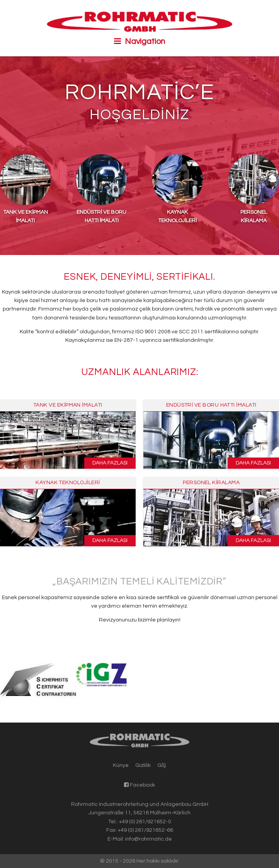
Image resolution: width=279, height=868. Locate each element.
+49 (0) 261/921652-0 (145, 822)
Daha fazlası (110, 463)
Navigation (139, 41)
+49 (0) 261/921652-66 (145, 830)
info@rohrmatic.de (149, 839)
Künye (121, 765)
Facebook (139, 785)
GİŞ (162, 765)
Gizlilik (143, 765)
